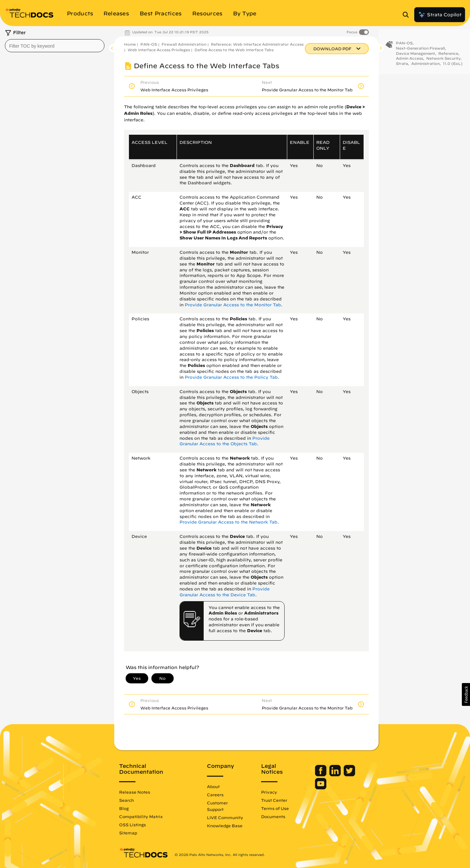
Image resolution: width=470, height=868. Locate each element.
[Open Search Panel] (408, 15)
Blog (124, 808)
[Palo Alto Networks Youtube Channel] (321, 788)
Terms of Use (275, 808)
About (213, 786)
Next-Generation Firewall (420, 50)
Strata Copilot (440, 15)
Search (126, 800)
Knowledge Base (225, 826)
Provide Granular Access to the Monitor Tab (233, 305)
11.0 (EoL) (453, 65)
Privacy (269, 792)
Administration (425, 65)
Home (130, 44)
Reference (448, 55)
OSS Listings (133, 825)
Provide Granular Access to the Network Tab (228, 522)
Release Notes (135, 792)
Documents (273, 816)
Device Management (415, 55)
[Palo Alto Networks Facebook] (321, 775)
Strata (402, 65)
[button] (466, 694)
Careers (215, 795)
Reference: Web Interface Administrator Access (257, 44)
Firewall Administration (184, 44)
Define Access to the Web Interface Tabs (234, 50)
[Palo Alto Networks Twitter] (349, 775)
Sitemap (128, 833)
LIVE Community (225, 817)
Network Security (443, 60)
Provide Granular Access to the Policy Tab (231, 377)
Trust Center (274, 800)
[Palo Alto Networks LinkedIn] (336, 775)
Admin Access (409, 60)
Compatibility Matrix (141, 816)
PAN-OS (149, 44)
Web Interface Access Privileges (159, 50)
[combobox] (55, 46)
